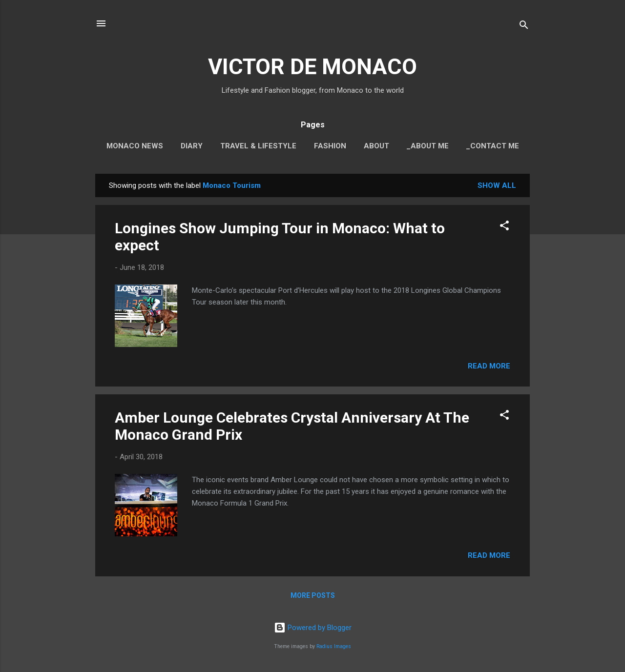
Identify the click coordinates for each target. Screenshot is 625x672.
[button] (504, 227)
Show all (497, 185)
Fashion (330, 146)
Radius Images (334, 646)
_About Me (428, 146)
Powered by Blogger (313, 628)
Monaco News (135, 146)
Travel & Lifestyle (258, 146)
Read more (489, 366)
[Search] (524, 27)
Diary (192, 146)
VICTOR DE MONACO (312, 67)
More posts (313, 595)
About (376, 146)
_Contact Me (493, 146)
